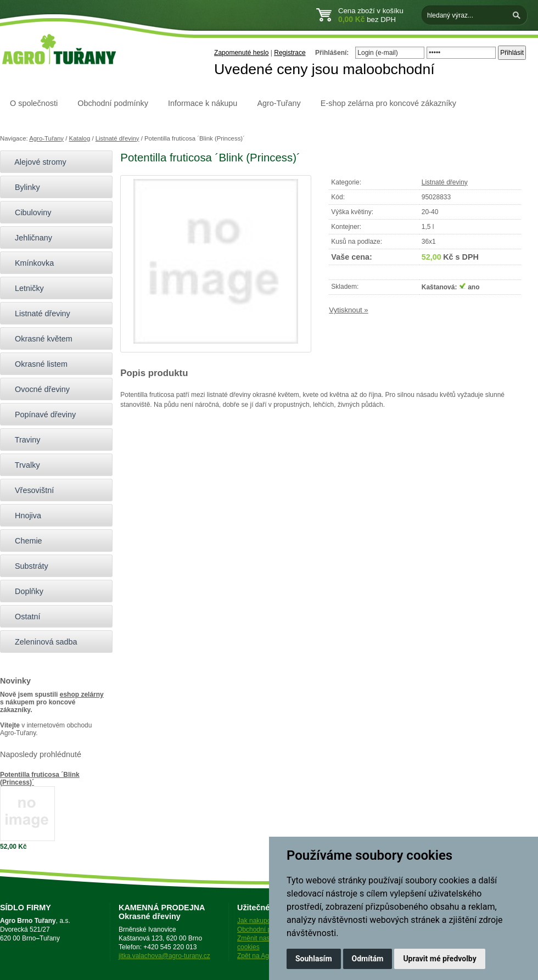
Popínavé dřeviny (41, 415)
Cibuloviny (28, 212)
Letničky (25, 288)
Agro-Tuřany (279, 103)
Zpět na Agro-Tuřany (267, 956)
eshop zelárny (82, 695)
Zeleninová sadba (41, 642)
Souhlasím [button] (314, 959)
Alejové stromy (36, 162)
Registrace (290, 53)
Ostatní (23, 617)
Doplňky (24, 591)
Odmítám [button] (368, 959)
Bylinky (23, 187)
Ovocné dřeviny (38, 389)
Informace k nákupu (203, 103)
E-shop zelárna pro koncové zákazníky (388, 103)
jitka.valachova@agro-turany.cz (164, 956)
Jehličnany (29, 238)
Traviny (23, 440)
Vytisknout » (348, 310)
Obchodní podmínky (113, 103)
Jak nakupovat (258, 921)
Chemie (24, 541)
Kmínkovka (30, 263)
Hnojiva (23, 516)
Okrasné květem (39, 339)
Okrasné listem (37, 364)
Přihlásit (512, 53)
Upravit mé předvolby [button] (439, 959)
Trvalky (23, 465)
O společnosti (34, 103)
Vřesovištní (30, 490)
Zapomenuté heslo (241, 53)
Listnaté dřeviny (117, 138)
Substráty (27, 566)
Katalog (80, 138)
